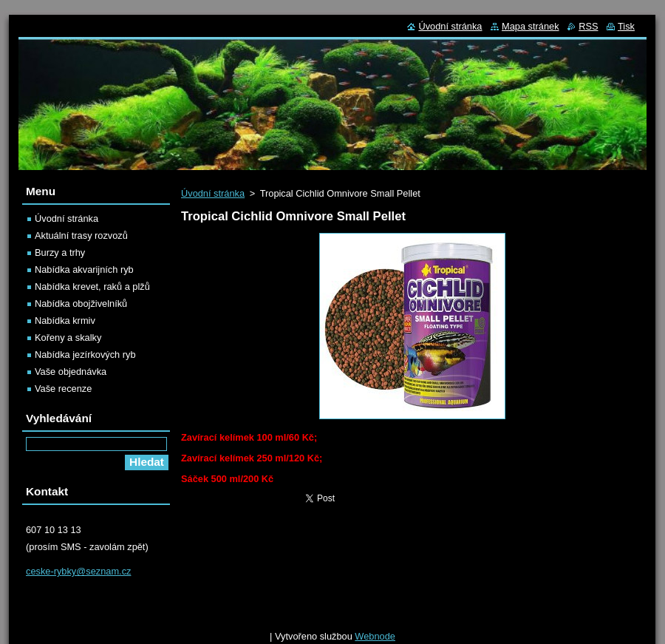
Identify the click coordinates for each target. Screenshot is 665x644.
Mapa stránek (531, 26)
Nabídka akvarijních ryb (84, 270)
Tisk (626, 26)
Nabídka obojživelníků (81, 304)
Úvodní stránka (213, 193)
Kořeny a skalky (68, 338)
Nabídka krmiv (65, 321)
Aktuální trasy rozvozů (81, 235)
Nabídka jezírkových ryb (85, 355)
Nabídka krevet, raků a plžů (92, 287)
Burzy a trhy (60, 252)
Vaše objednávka (71, 372)
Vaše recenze (63, 389)
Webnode (375, 636)
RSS (588, 26)
